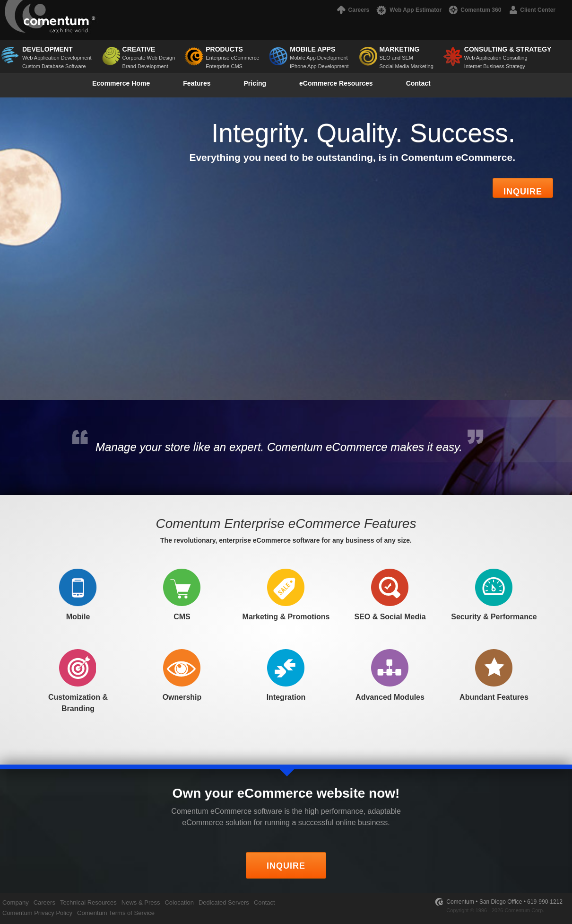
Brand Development (145, 66)
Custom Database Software (54, 66)
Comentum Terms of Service (116, 913)
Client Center (532, 10)
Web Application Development (57, 53)
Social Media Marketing (407, 66)
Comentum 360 (475, 10)
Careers (352, 10)
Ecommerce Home (121, 83)
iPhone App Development (319, 66)
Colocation (179, 902)
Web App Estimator (409, 10)
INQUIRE (286, 866)
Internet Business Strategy (495, 66)
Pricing (255, 83)
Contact (418, 83)
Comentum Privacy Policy (37, 913)
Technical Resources (88, 902)
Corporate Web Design (149, 53)
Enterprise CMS (224, 66)
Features (197, 83)
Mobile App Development (319, 58)
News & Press (141, 902)
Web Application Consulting (508, 53)
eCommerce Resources (336, 83)
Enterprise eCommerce (232, 58)
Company (16, 902)
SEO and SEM (407, 53)
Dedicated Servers (224, 902)
